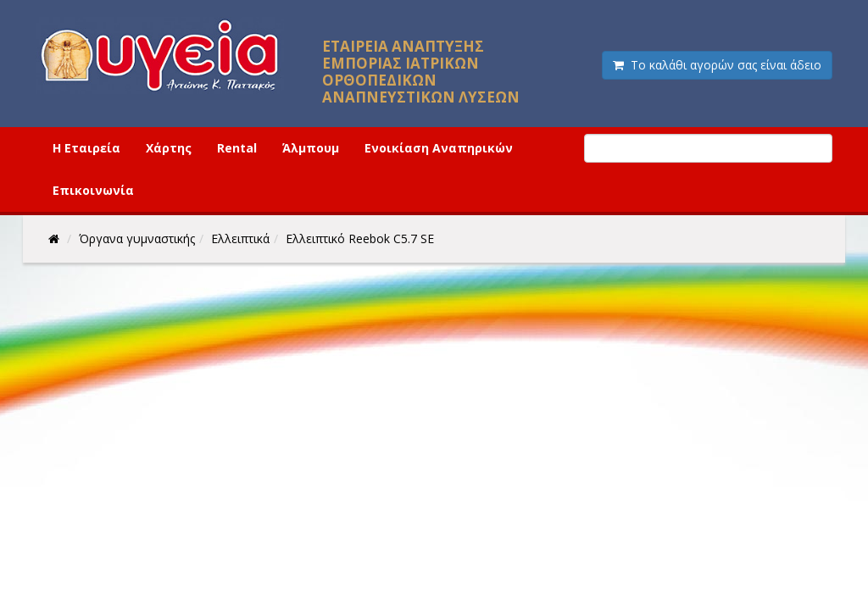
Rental (237, 148)
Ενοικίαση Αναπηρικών (439, 148)
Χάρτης (169, 148)
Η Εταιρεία (86, 148)
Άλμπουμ (311, 148)
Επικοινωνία (93, 190)
